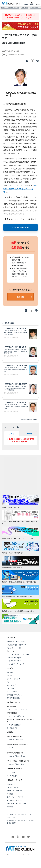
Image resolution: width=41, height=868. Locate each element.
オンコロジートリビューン (18, 710)
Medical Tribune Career (17, 756)
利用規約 (10, 794)
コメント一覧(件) (12, 427)
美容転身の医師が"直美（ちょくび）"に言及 (20, 189)
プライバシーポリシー (14, 800)
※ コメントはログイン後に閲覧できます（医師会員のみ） (21, 440)
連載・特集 (25, 8)
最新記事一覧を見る (29, 419)
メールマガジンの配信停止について (19, 814)
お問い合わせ (11, 784)
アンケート (10, 682)
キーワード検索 (12, 692)
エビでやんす (11, 688)
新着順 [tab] (29, 434)
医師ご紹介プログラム (14, 695)
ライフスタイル (12, 728)
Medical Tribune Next (16, 764)
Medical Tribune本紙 (16, 740)
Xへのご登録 (11, 773)
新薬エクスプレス (15, 661)
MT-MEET (12, 748)
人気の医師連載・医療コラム (17, 645)
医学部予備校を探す (13, 698)
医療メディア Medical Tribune (10, 8)
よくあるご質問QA (13, 787)
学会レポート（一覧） (14, 648)
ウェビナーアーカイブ (17, 664)
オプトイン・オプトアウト (16, 797)
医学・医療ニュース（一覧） (16, 642)
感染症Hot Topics (15, 658)
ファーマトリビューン (17, 716)
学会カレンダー (12, 685)
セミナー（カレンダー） (15, 679)
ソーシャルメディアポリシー (16, 803)
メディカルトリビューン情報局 (20, 654)
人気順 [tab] (12, 434)
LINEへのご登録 (12, 776)
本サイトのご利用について (16, 791)
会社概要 (10, 807)
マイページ (10, 672)
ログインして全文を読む (21, 227)
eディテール (11, 676)
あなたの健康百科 (15, 725)
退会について (12, 817)
